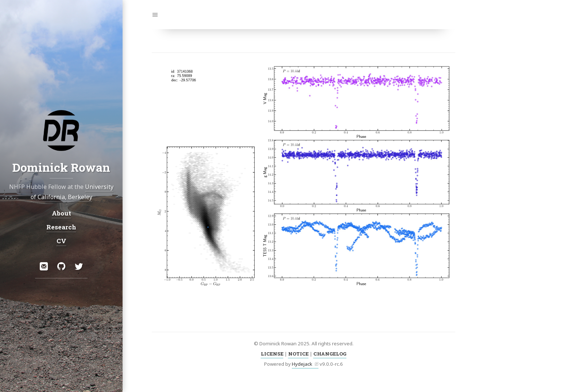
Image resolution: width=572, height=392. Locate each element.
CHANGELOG (330, 354)
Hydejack (302, 364)
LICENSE (272, 354)
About (61, 213)
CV (61, 241)
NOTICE (298, 354)
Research (61, 227)
